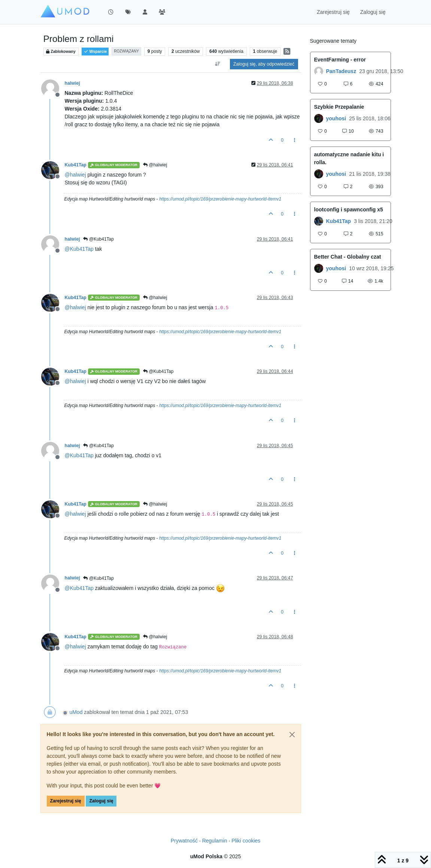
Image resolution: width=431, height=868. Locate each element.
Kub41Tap (76, 165)
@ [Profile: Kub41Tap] (79, 249)
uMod (76, 712)
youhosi (336, 118)
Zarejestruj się (66, 801)
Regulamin (215, 841)
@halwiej (155, 165)
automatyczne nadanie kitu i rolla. (349, 158)
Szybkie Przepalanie (339, 107)
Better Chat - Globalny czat (348, 257)
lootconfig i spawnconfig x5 (349, 210)
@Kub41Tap (98, 239)
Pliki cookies (246, 841)
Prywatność (184, 841)
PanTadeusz (341, 71)
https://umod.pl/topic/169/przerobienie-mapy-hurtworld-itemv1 (220, 199)
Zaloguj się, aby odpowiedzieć (264, 64)
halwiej (72, 83)
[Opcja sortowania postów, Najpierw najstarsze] (218, 64)
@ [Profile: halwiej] (75, 175)
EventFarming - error (340, 60)
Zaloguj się (101, 801)
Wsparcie (95, 52)
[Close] (292, 735)
